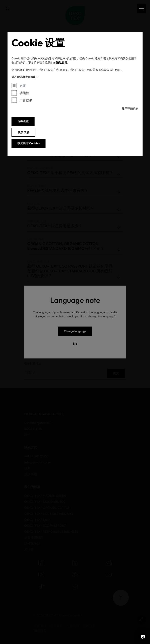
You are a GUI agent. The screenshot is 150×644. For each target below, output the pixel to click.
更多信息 (23, 132)
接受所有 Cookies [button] (29, 143)
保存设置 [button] (23, 121)
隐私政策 (62, 63)
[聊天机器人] (143, 637)
